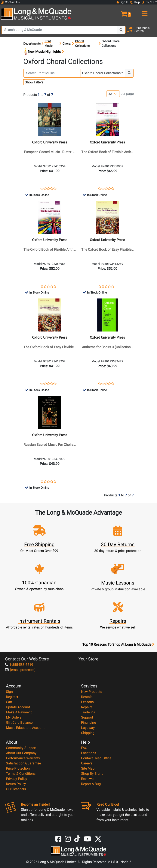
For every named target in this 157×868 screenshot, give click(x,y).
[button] (118, 12)
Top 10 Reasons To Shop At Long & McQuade (118, 645)
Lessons (87, 702)
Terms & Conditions (21, 774)
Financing (89, 723)
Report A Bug (91, 784)
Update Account (18, 707)
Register (12, 697)
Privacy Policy (17, 779)
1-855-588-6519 (19, 665)
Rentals (87, 697)
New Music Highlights (44, 52)
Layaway (88, 728)
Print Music (48, 43)
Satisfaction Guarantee (23, 763)
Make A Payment (19, 712)
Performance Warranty (23, 758)
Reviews (87, 779)
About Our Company (21, 753)
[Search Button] (121, 30)
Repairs (87, 707)
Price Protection (18, 768)
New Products (92, 692)
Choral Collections (82, 43)
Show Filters (34, 82)
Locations (89, 753)
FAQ (84, 748)
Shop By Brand (92, 774)
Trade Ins (88, 712)
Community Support (21, 748)
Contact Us (10, 2)
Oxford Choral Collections (101, 73)
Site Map (88, 768)
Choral (67, 44)
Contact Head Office (96, 758)
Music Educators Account (25, 728)
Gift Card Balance (19, 723)
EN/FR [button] (148, 2)
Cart (9, 702)
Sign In (11, 692)
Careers (87, 763)
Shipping (88, 733)
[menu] (144, 12)
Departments (32, 44)
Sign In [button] (123, 2)
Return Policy (16, 784)
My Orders (14, 717)
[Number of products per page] (113, 94)
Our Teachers (16, 789)
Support (87, 717)
